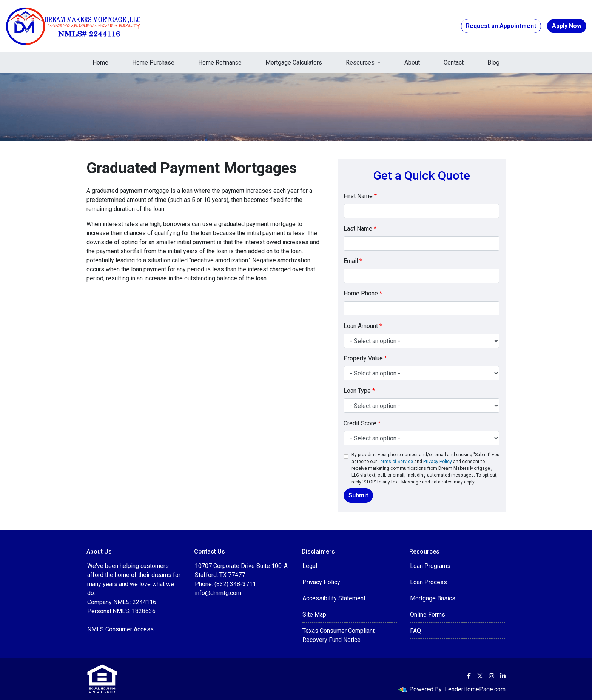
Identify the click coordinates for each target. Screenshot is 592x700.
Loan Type (359, 391)
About (412, 62)
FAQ (415, 631)
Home (100, 62)
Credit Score (362, 423)
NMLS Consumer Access (120, 629)
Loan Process (429, 582)
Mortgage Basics (433, 598)
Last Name (360, 228)
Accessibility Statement (334, 598)
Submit (358, 495)
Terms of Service (395, 462)
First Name (360, 196)
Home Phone (363, 293)
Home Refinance (220, 62)
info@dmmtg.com (218, 593)
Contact (454, 62)
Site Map (314, 615)
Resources (361, 62)
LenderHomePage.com (475, 689)
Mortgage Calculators (294, 62)
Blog (493, 62)
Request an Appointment (501, 26)
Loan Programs (430, 566)
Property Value (365, 358)
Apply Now (567, 26)
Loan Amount (363, 326)
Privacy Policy (438, 462)
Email (353, 261)
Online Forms (428, 615)
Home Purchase (153, 62)
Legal (310, 566)
